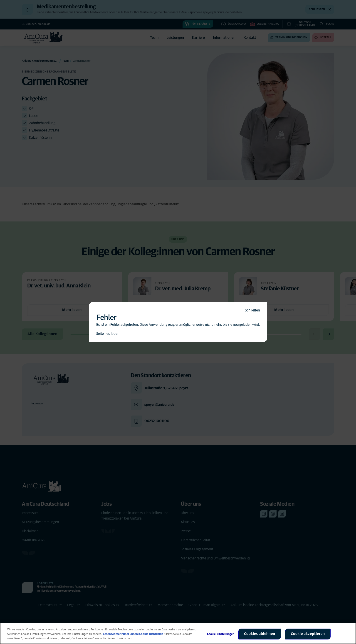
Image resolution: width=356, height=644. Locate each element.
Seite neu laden (108, 334)
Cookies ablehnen (260, 634)
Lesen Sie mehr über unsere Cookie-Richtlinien (133, 634)
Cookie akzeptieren (308, 634)
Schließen (252, 310)
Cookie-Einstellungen (221, 634)
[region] (178, 633)
